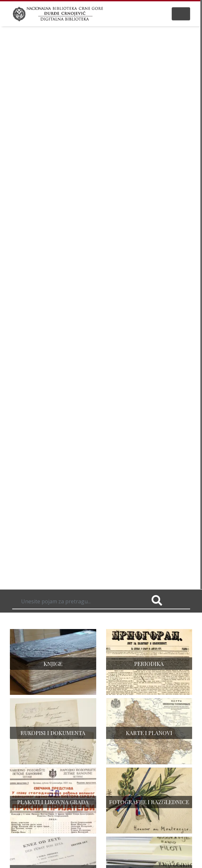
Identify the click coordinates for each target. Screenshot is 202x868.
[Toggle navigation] (181, 14)
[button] (15, 304)
